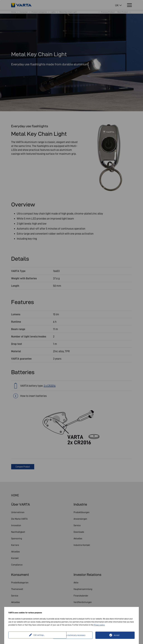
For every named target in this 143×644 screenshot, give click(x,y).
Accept (117, 635)
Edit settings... (31, 635)
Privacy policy (99, 625)
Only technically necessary (75, 635)
